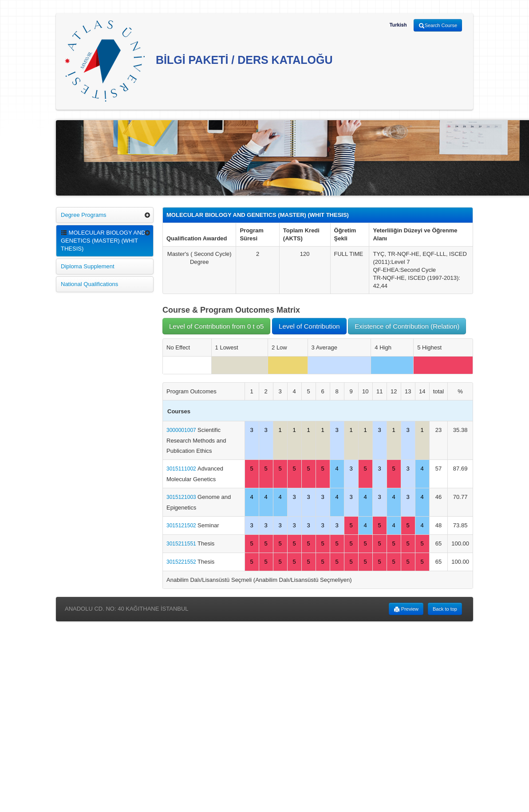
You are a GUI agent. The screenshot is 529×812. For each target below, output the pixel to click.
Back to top (445, 609)
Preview (406, 609)
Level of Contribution (309, 326)
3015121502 (182, 526)
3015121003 (182, 497)
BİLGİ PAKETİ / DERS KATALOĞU (199, 61)
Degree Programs (84, 215)
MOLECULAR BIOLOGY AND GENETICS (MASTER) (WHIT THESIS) (103, 241)
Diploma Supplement (88, 266)
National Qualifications (89, 284)
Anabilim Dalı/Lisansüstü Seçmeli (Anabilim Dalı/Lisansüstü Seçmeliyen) (259, 580)
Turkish (398, 25)
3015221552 (182, 562)
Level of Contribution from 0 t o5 (216, 326)
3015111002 (182, 469)
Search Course (438, 26)
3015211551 (182, 544)
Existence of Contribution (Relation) (407, 326)
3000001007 (182, 430)
